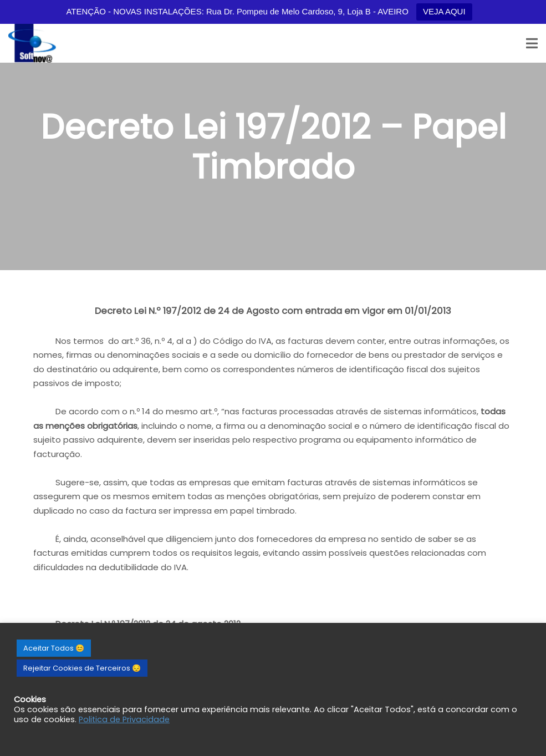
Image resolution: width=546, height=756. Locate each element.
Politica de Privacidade (124, 719)
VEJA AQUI (444, 11)
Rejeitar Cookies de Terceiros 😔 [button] (82, 668)
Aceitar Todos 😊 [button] (54, 648)
